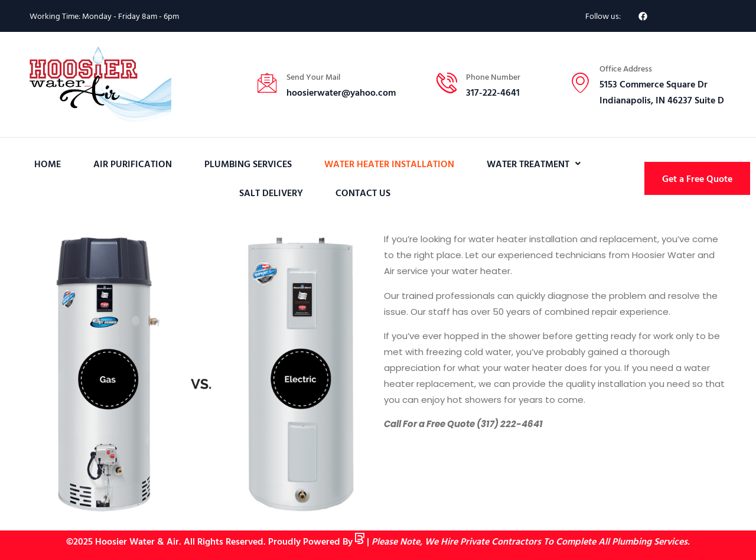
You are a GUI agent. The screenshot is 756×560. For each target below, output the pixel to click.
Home (48, 164)
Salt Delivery (271, 193)
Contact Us (363, 193)
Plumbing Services (248, 164)
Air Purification (133, 164)
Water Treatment (534, 164)
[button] (534, 164)
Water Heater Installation (389, 164)
